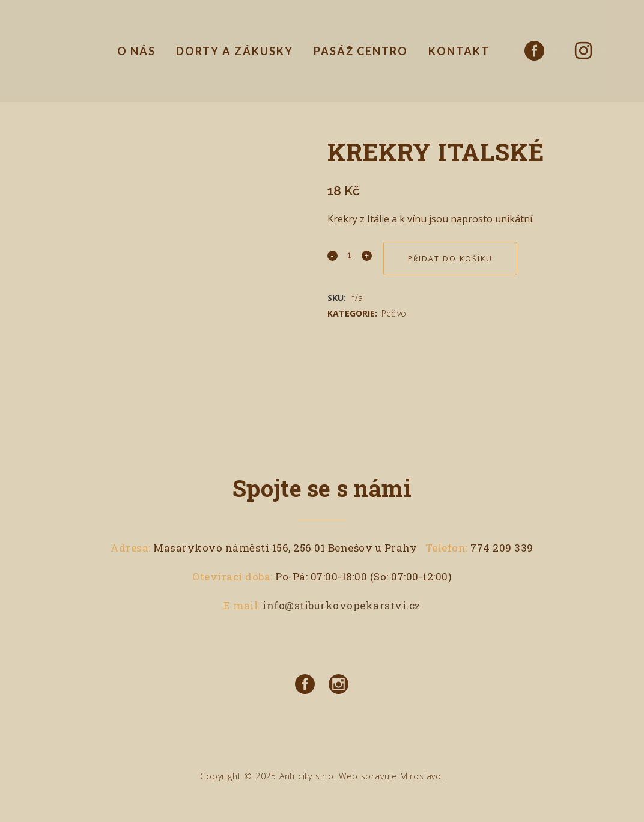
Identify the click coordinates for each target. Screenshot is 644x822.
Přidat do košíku (450, 259)
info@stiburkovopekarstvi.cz (342, 605)
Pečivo (394, 313)
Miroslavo (421, 776)
